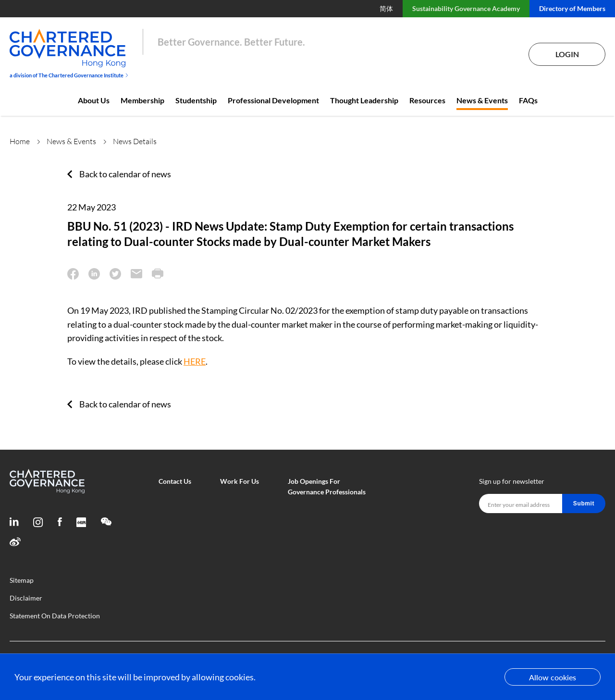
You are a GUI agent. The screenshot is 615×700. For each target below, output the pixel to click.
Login (567, 54)
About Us (94, 100)
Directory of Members (572, 8)
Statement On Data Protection (55, 616)
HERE (195, 361)
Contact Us (175, 481)
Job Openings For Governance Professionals (327, 486)
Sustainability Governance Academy (466, 8)
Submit (584, 504)
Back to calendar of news (125, 174)
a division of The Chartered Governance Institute (69, 75)
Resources (427, 100)
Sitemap (22, 580)
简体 (386, 8)
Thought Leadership (364, 100)
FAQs (528, 100)
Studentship (196, 100)
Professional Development (273, 100)
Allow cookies (553, 677)
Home (20, 141)
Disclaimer (26, 598)
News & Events (482, 100)
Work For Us (240, 481)
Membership (142, 100)
